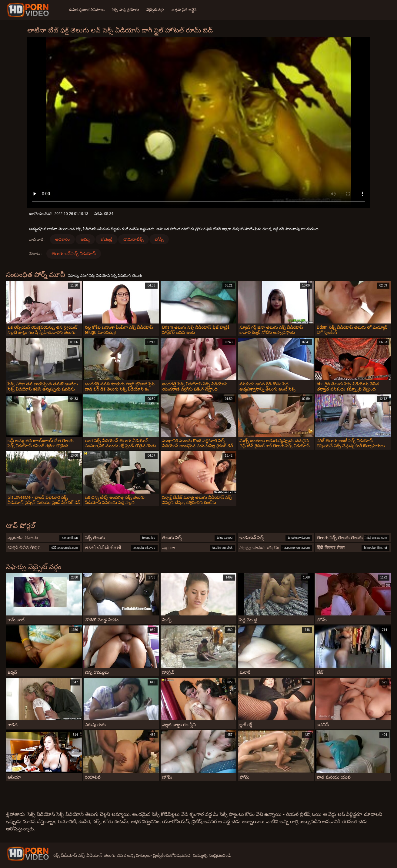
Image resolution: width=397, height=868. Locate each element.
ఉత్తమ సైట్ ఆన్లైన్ (184, 10)
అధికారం (62, 239)
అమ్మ (85, 239)
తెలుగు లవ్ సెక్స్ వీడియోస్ (74, 253)
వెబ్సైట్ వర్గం (155, 10)
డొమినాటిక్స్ (133, 239)
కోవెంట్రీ (107, 239)
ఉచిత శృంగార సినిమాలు (87, 10)
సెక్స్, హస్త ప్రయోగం (125, 10)
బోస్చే (159, 239)
